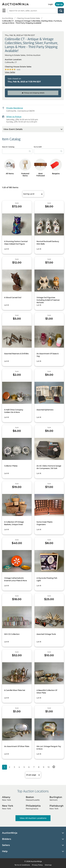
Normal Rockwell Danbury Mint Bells (48, 243)
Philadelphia (33, 806)
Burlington (56, 797)
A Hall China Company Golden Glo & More (14, 411)
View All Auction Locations (33, 818)
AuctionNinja (8, 18)
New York (8, 806)
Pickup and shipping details (33, 93)
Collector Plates (11, 466)
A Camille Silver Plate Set (15, 690)
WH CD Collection (12, 634)
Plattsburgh (57, 806)
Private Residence (15, 108)
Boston (30, 797)
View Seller (10, 72)
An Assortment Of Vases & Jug (48, 355)
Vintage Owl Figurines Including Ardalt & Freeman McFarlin (48, 300)
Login (51, 4)
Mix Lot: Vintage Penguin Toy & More (49, 748)
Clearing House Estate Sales (28, 18)
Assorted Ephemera (45, 410)
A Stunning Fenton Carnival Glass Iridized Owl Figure (16, 243)
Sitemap (48, 865)
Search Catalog (8, 147)
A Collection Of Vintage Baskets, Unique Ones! (14, 523)
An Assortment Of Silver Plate (17, 746)
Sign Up (59, 4)
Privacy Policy (37, 865)
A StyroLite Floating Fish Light (47, 579)
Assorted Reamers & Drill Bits (16, 354)
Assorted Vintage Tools (46, 634)
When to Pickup (14, 117)
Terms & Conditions (22, 865)
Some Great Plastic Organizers (45, 523)
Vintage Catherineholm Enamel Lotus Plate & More (15, 579)
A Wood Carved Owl (13, 297)
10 (49, 767)
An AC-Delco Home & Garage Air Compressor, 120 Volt (49, 467)
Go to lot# (38, 147)
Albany (6, 797)
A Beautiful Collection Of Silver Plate (47, 692)
